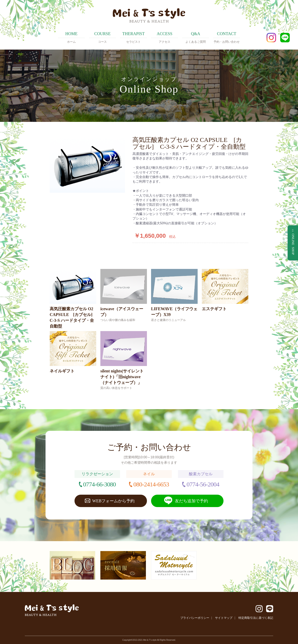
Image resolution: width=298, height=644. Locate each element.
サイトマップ (224, 618)
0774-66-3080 (100, 484)
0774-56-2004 (203, 484)
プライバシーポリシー (195, 618)
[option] (87, 165)
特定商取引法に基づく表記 (256, 618)
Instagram (271, 38)
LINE (285, 38)
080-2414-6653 (151, 484)
